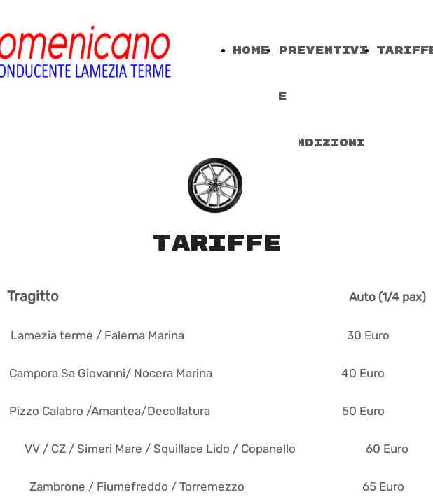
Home (251, 51)
